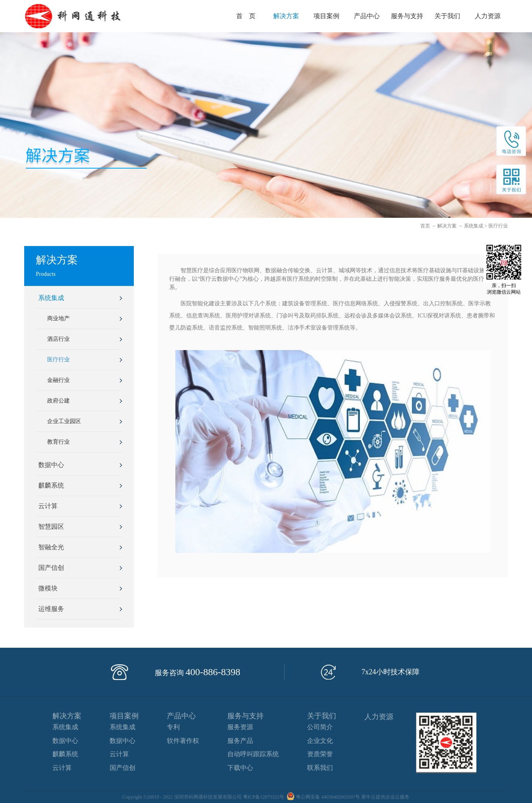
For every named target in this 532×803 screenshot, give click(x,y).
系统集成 (474, 226)
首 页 (246, 16)
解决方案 (447, 226)
